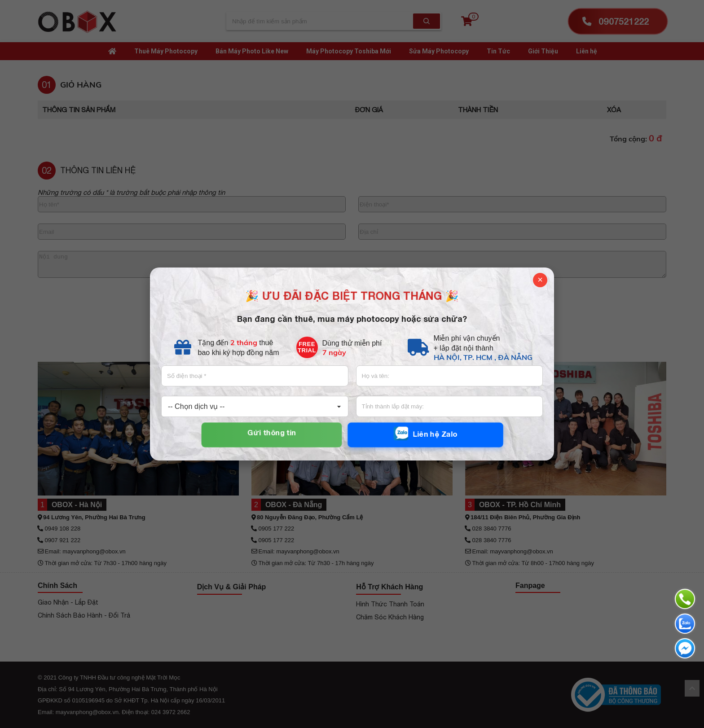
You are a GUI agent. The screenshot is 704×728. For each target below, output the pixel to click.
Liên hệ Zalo (425, 434)
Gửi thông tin (271, 433)
